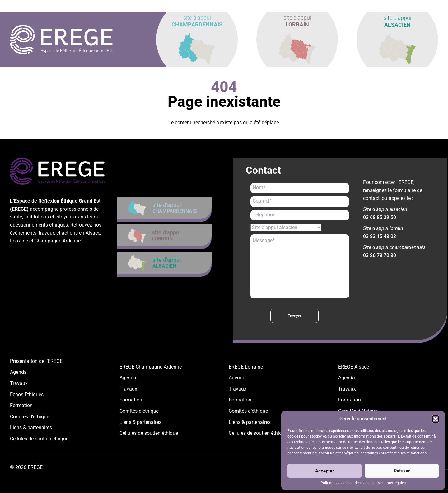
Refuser (402, 471)
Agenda (18, 372)
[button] (436, 419)
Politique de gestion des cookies (347, 483)
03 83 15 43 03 (380, 236)
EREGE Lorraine (246, 367)
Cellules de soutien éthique (39, 439)
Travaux (19, 383)
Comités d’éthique (30, 417)
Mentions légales (392, 483)
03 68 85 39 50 (380, 217)
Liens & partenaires (31, 427)
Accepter (324, 471)
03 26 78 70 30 (380, 255)
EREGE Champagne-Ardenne (151, 367)
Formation (21, 405)
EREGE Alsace (354, 367)
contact (425, 6)
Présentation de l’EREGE (36, 361)
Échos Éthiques (27, 394)
